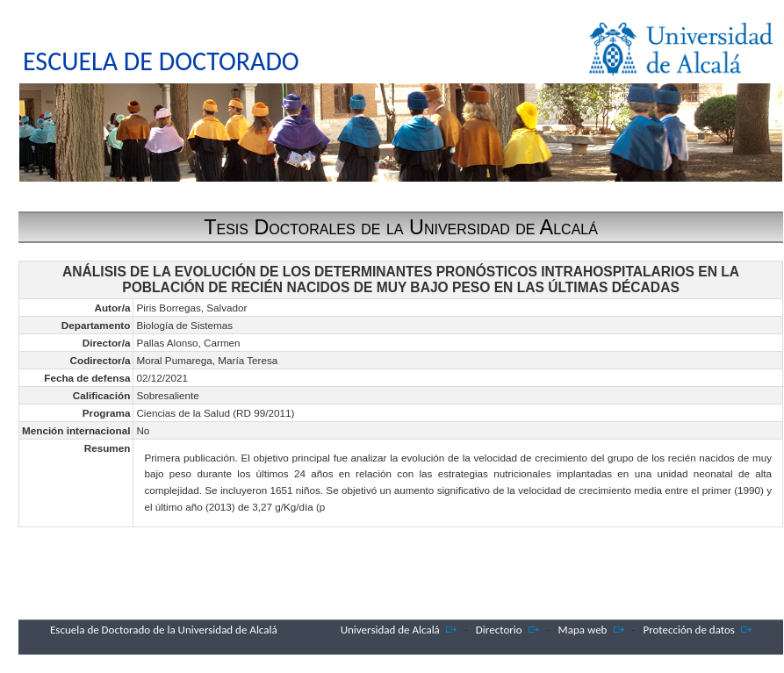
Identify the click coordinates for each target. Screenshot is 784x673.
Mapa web (583, 630)
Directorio (499, 630)
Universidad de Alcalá (390, 630)
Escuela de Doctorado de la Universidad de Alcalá (164, 630)
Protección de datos (689, 630)
